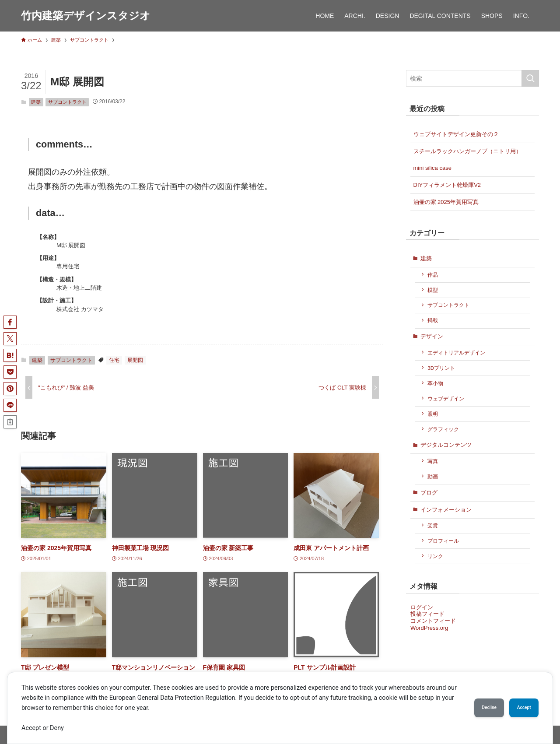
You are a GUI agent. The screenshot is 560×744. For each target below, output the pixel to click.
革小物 (435, 383)
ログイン (422, 607)
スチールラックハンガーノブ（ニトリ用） (467, 151)
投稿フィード (427, 614)
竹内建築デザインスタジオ (86, 16)
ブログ (429, 493)
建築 (36, 102)
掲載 (433, 320)
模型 (433, 290)
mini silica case (432, 168)
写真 (433, 461)
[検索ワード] (472, 78)
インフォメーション (446, 510)
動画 (433, 476)
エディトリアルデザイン (456, 353)
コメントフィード (433, 621)
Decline (472, 708)
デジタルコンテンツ (446, 445)
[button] (10, 322)
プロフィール (443, 541)
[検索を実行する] (530, 78)
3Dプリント (441, 368)
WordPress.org (429, 628)
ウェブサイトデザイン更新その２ (456, 134)
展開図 (135, 360)
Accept (518, 708)
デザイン (432, 336)
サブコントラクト (67, 102)
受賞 (433, 525)
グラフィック (443, 429)
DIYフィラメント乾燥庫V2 (447, 185)
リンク (435, 556)
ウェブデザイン (446, 398)
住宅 (114, 360)
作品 (433, 275)
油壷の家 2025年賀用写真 (446, 202)
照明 (433, 414)
